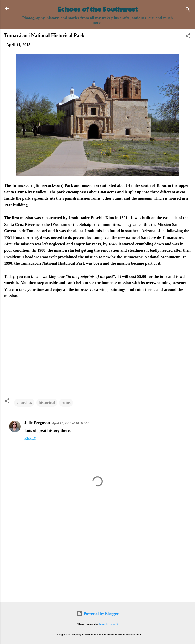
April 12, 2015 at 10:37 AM (70, 423)
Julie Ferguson (37, 423)
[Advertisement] (97, 559)
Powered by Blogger (97, 613)
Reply (30, 439)
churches (24, 403)
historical (47, 403)
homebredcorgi (109, 624)
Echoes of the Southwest (98, 9)
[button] (188, 37)
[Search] (188, 10)
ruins (66, 403)
